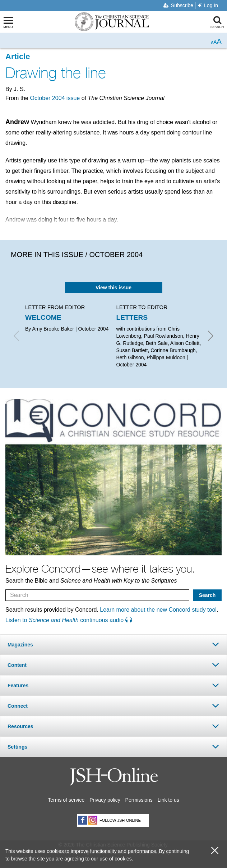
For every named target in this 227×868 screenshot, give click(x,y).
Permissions (139, 800)
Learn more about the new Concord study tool (158, 610)
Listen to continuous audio (69, 620)
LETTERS (132, 317)
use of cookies (116, 859)
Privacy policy (105, 800)
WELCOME (43, 317)
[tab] (114, 644)
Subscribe (178, 5)
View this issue (114, 288)
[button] (114, 644)
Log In (208, 5)
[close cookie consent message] (215, 851)
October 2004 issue (55, 98)
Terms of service (66, 800)
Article (18, 56)
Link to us (168, 800)
